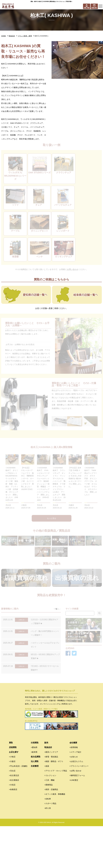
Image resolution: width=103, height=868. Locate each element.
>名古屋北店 (14, 817)
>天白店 (12, 813)
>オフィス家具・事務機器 (55, 836)
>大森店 (12, 803)
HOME (4, 36)
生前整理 (35, 808)
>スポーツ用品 (50, 845)
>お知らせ (74, 799)
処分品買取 (36, 799)
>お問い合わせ (75, 813)
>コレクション (50, 817)
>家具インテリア (51, 794)
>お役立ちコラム (76, 803)
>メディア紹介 (75, 794)
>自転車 (48, 841)
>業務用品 (49, 827)
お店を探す (14, 794)
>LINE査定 (74, 822)
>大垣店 (12, 827)
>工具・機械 (49, 822)
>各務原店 (13, 831)
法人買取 (35, 803)
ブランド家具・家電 (25, 36)
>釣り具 (48, 850)
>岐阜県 (34, 794)
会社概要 (73, 784)
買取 (11, 784)
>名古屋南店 (14, 822)
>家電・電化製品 (51, 799)
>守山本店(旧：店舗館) (18, 808)
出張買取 (35, 784)
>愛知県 (34, 789)
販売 (46, 784)
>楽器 (47, 808)
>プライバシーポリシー (79, 808)
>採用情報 (74, 789)
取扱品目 (12, 36)
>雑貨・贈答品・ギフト (54, 803)
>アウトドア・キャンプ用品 (56, 813)
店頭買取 (13, 789)
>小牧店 (12, 799)
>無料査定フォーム (77, 817)
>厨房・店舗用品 (51, 831)
